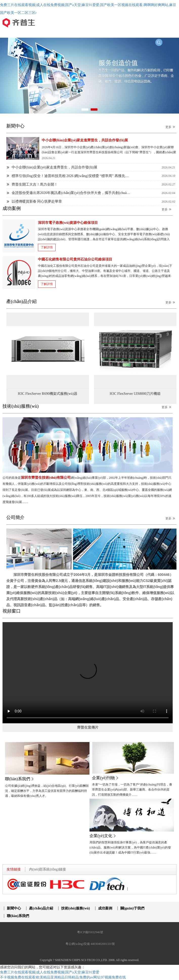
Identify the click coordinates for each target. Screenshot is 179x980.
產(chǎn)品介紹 (41, 908)
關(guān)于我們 (132, 908)
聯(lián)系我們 (18, 916)
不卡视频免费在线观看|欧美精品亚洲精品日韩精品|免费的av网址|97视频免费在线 (63, 977)
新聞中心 (14, 908)
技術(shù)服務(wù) (76, 908)
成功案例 (105, 908)
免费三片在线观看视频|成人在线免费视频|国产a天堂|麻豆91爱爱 (50, 972)
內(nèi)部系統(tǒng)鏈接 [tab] (48, 869)
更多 (171, 127)
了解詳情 (47, 247)
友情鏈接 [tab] (14, 869)
